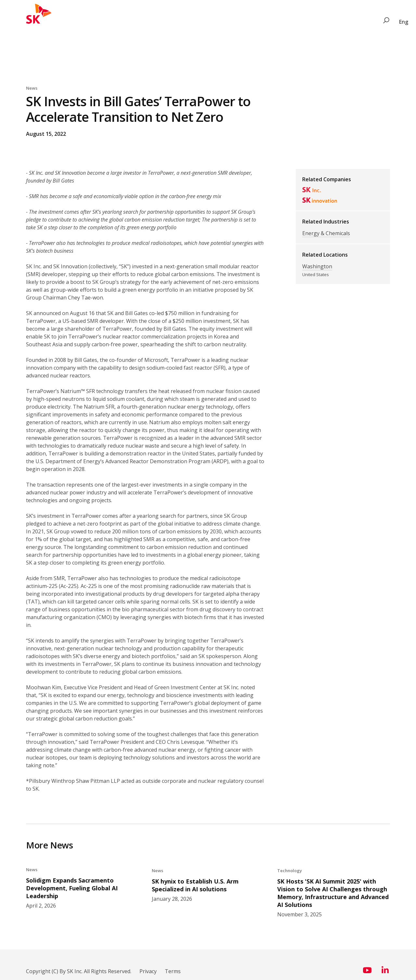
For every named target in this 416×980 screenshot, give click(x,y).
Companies (77, 22)
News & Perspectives (196, 22)
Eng (404, 22)
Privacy (148, 970)
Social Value (146, 22)
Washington (317, 266)
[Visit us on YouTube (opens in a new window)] (367, 972)
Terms (173, 970)
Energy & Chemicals (326, 233)
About (238, 22)
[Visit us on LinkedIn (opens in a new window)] (385, 972)
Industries (111, 22)
